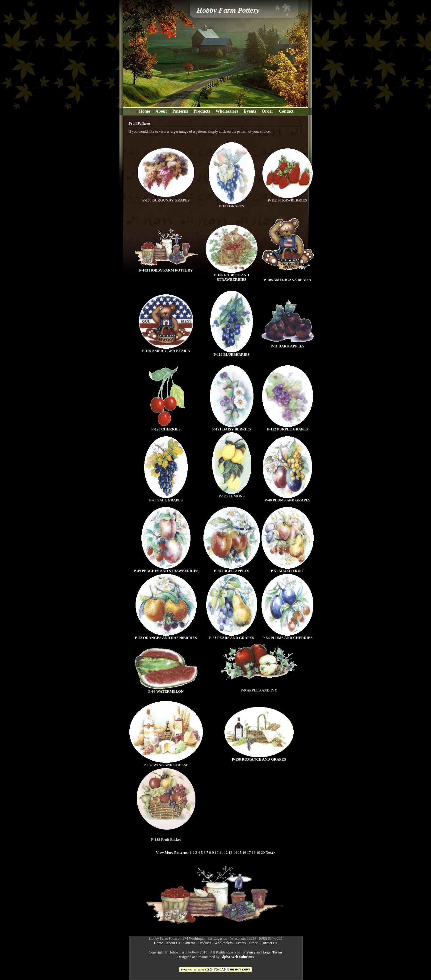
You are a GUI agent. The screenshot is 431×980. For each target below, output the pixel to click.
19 (258, 853)
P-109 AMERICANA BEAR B (166, 349)
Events (250, 111)
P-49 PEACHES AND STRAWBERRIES (166, 569)
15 (240, 853)
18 (253, 853)
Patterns (180, 111)
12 (226, 853)
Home (144, 111)
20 (263, 853)
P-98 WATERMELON (166, 690)
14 (235, 853)
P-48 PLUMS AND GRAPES (287, 498)
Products (202, 111)
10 (217, 853)
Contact (285, 111)
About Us (173, 943)
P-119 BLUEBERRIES (232, 353)
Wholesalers (226, 111)
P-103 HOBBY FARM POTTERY (166, 269)
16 (244, 853)
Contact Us (269, 943)
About (160, 111)
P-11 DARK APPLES (287, 345)
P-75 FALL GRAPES (166, 498)
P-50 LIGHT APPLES (232, 569)
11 (221, 853)
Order (266, 111)
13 (230, 853)
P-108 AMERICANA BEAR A (287, 280)
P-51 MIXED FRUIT (288, 569)
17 (249, 853)
